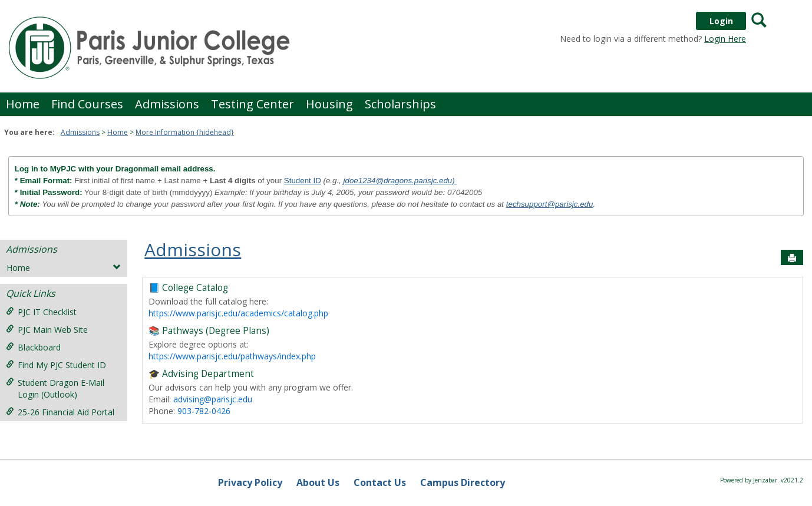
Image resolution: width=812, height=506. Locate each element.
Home (23, 104)
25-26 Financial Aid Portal (60, 412)
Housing (329, 104)
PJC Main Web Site (47, 330)
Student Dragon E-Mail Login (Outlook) (55, 388)
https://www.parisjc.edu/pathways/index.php (232, 356)
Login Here (725, 39)
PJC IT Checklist (41, 312)
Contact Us (380, 482)
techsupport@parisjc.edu (550, 204)
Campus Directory (463, 482)
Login (721, 21)
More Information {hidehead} (185, 132)
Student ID (303, 181)
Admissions (167, 104)
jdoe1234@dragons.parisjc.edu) (400, 181)
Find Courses (87, 104)
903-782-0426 (204, 411)
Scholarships (400, 104)
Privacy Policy (250, 482)
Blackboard (33, 347)
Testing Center (252, 104)
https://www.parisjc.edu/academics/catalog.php (238, 313)
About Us (318, 482)
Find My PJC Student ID (56, 365)
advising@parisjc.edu (213, 399)
